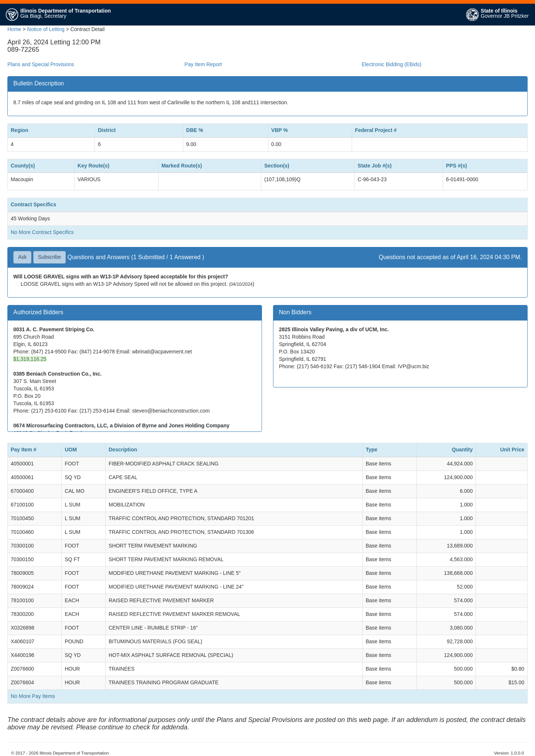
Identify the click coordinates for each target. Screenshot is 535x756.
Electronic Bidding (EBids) (392, 64)
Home (14, 29)
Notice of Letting (46, 29)
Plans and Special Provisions (41, 64)
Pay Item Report (203, 64)
